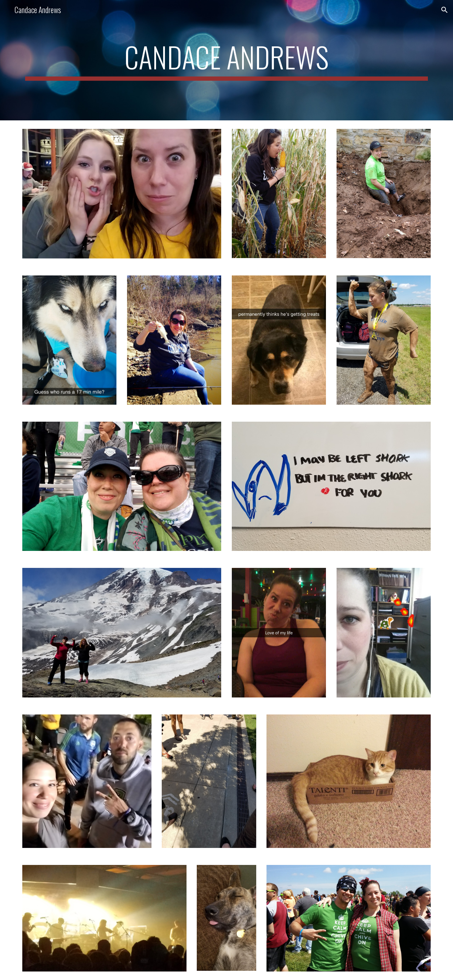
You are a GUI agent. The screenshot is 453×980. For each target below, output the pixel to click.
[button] (445, 10)
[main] (226, 60)
